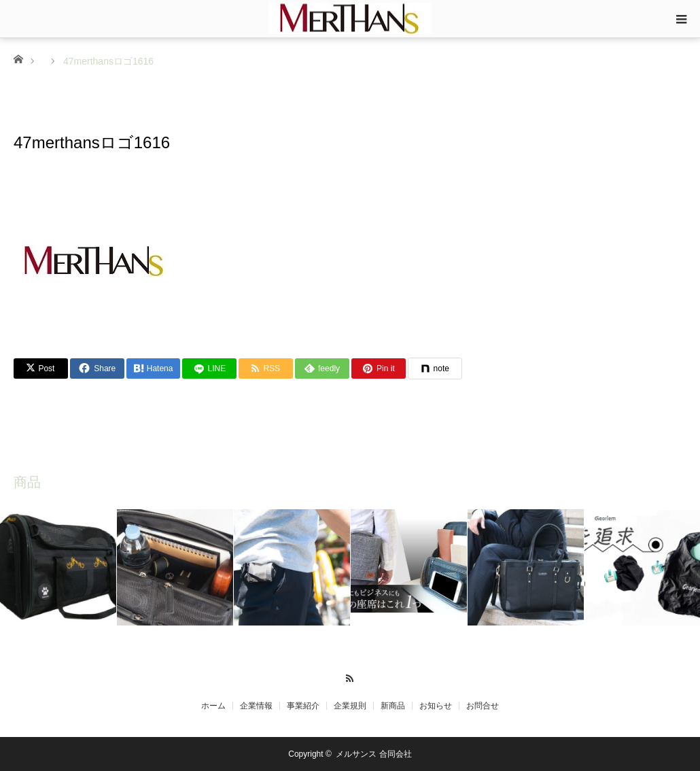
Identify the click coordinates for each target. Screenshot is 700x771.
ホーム (213, 706)
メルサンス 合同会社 (373, 754)
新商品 (393, 706)
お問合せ (483, 706)
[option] (58, 567)
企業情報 (256, 706)
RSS (350, 676)
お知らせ (436, 706)
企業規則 (350, 706)
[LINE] (209, 369)
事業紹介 (303, 706)
